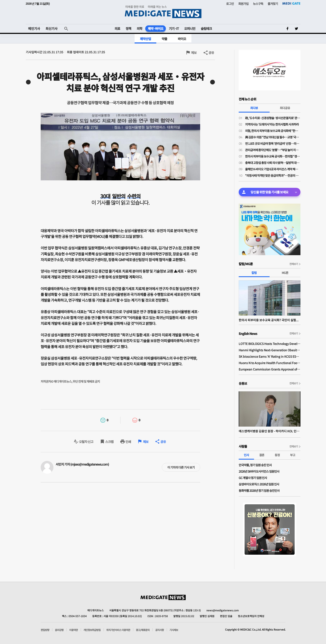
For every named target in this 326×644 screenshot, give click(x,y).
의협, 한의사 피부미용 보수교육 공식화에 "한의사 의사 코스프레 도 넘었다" (273, 131)
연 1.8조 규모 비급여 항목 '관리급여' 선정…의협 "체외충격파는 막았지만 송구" (273, 143)
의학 (139, 28)
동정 (277, 455)
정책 (128, 28)
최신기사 (52, 28)
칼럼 (254, 273)
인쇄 (128, 442)
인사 (246, 455)
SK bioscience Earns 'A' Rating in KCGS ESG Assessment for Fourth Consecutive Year (270, 356)
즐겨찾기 (273, 4)
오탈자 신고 (86, 442)
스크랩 (109, 442)
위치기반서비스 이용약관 (118, 630)
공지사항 (159, 630)
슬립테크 (206, 28)
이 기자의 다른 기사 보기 (181, 467)
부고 (293, 455)
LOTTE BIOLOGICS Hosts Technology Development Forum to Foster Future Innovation (270, 344)
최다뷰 (254, 108)
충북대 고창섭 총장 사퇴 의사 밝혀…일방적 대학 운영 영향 (273, 163)
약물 (164, 39)
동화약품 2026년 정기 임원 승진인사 (259, 491)
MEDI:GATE (291, 3)
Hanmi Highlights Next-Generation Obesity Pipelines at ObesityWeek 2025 (270, 350)
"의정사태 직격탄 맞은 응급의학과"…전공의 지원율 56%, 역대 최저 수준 (273, 175)
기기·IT (174, 28)
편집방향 (45, 630)
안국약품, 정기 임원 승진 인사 (255, 465)
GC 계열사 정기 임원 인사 (253, 478)
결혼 (262, 455)
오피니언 (190, 28)
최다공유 (285, 108)
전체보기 (294, 264)
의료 (117, 28)
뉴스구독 (258, 4)
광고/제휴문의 (143, 630)
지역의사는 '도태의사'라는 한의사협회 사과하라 (272, 124)
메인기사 (34, 28)
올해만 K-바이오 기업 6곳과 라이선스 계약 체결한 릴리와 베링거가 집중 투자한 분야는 (273, 169)
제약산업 (145, 39)
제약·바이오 (156, 28)
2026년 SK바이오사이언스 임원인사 (259, 471)
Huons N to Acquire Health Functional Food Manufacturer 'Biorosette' (270, 363)
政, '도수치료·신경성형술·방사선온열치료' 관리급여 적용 (273, 118)
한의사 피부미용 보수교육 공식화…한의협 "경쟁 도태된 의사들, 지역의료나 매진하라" (273, 156)
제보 (194, 53)
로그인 (230, 4)
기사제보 (174, 630)
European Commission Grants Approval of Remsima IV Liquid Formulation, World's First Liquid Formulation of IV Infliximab (270, 369)
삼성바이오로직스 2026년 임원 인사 (259, 484)
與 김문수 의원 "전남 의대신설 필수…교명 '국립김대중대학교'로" (273, 137)
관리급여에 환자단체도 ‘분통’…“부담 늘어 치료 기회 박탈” (273, 150)
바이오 (182, 39)
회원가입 (243, 4)
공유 (211, 53)
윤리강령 (59, 630)
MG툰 (285, 273)
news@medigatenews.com (223, 610)
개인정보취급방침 (92, 630)
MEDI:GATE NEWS (163, 12)
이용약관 (73, 630)
